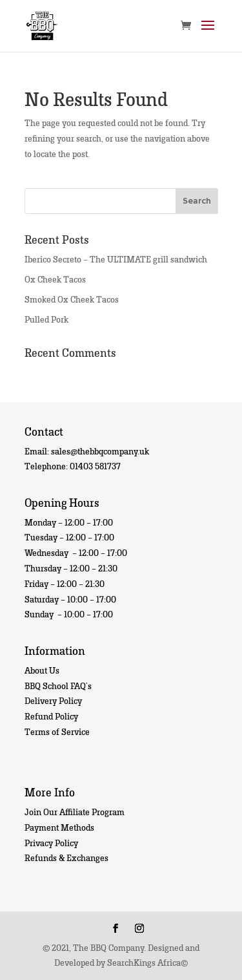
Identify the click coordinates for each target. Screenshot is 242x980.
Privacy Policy (51, 843)
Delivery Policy (53, 700)
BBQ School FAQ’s (58, 686)
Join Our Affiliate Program (75, 812)
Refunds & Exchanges (66, 857)
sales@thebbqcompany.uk (100, 451)
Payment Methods (59, 827)
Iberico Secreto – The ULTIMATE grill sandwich (116, 259)
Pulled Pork (46, 319)
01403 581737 (95, 466)
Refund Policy (51, 716)
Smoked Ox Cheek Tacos (72, 299)
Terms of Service (57, 731)
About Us (42, 670)
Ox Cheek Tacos (55, 279)
